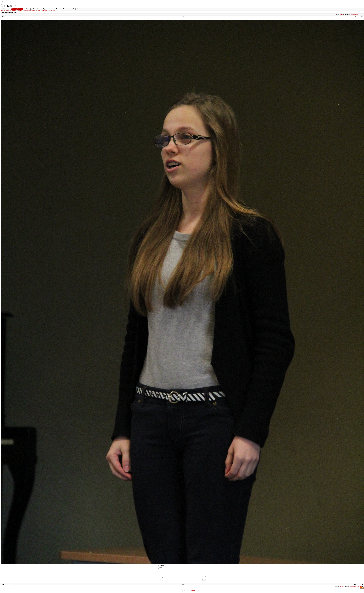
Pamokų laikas (52, 11)
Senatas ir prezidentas (42, 11)
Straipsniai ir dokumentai (29, 11)
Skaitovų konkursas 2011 (357, 15)
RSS (362, 589)
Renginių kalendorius (6, 11)
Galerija (342, 15)
